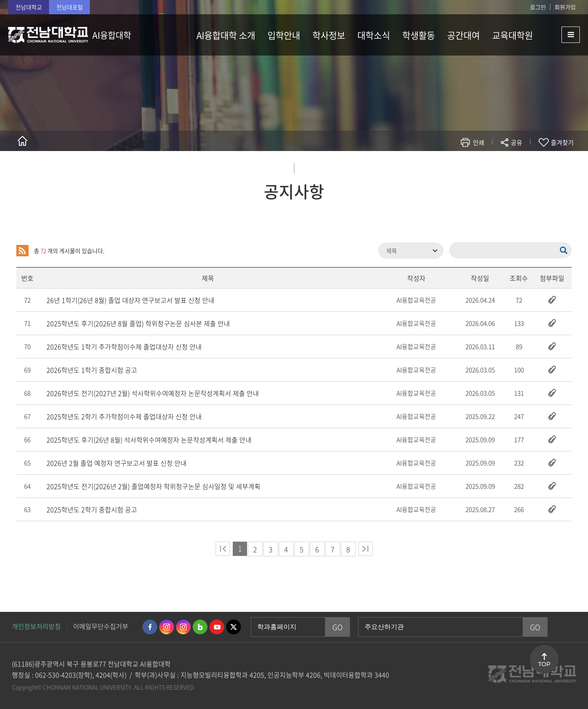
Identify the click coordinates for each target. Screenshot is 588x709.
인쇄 (479, 142)
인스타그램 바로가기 (167, 627)
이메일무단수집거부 (101, 626)
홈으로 (22, 141)
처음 (223, 549)
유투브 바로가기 (217, 627)
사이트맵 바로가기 (559, 35)
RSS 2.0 (22, 251)
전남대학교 (29, 7)
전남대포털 (70, 7)
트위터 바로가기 (234, 627)
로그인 (538, 7)
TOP (544, 664)
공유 (517, 142)
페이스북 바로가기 (150, 627)
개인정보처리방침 (36, 626)
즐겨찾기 (562, 142)
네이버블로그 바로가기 (200, 627)
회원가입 (565, 7)
